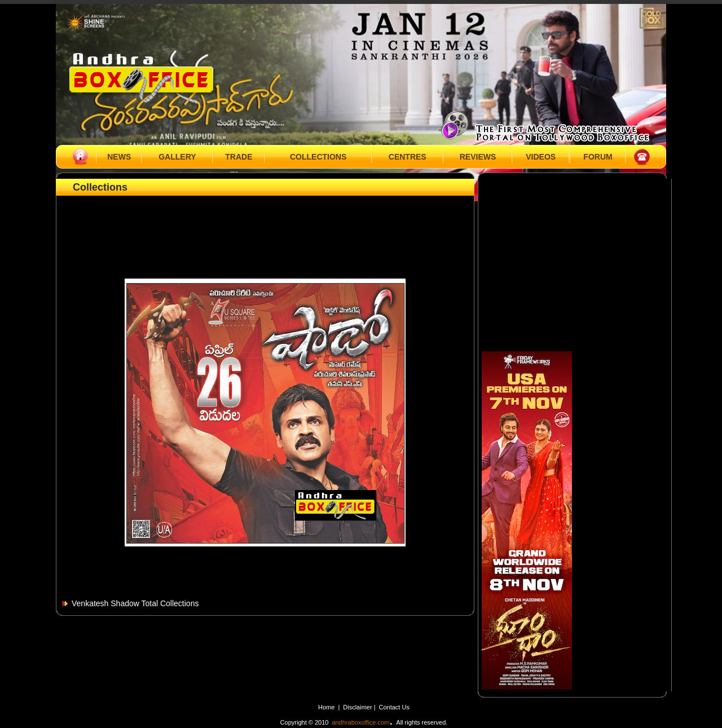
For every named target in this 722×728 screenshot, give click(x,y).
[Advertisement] (265, 224)
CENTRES (408, 157)
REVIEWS (478, 157)
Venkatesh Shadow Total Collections (135, 603)
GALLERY (177, 157)
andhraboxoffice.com (360, 722)
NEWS (119, 157)
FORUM (598, 157)
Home (326, 707)
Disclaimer (358, 707)
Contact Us (394, 707)
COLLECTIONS (318, 157)
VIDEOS (541, 157)
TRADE (239, 157)
